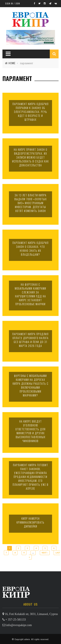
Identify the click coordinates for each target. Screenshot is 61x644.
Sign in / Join (13, 3)
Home (12, 63)
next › (45, 553)
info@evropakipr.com (19, 625)
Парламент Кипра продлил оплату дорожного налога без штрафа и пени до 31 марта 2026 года (30, 340)
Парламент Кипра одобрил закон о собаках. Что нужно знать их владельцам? (31, 249)
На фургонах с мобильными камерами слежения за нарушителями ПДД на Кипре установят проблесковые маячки (30, 294)
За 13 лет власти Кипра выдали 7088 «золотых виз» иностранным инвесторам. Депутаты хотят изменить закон (31, 203)
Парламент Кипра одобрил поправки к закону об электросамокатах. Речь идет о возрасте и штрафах (31, 112)
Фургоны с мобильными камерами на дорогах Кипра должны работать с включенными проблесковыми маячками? (31, 386)
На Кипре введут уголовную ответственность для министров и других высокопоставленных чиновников (30, 431)
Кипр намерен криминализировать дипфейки (30, 522)
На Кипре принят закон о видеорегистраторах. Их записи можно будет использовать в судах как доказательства (30, 157)
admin (27, 639)
